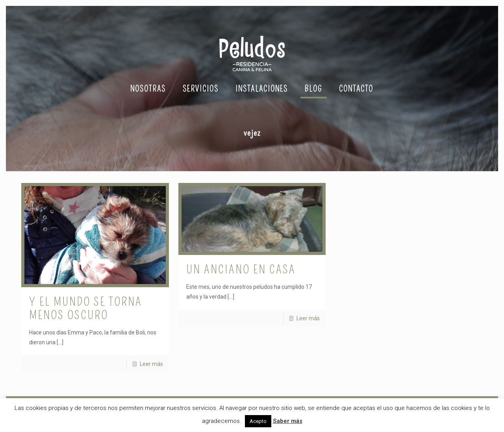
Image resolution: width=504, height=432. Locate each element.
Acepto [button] (258, 421)
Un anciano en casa (241, 270)
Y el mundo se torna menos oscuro (86, 308)
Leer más (151, 364)
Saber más (288, 421)
